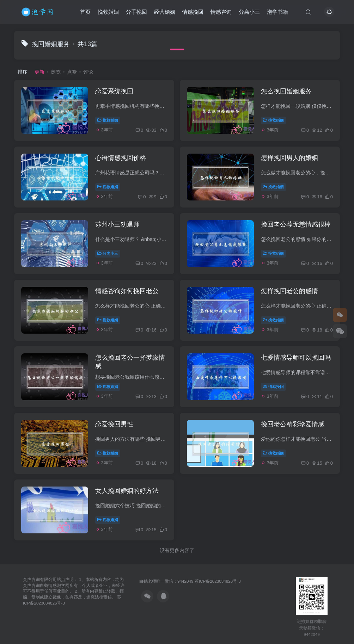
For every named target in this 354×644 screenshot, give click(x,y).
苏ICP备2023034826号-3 (218, 581)
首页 (85, 12)
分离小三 (249, 12)
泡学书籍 (277, 12)
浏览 (56, 72)
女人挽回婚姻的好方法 (127, 491)
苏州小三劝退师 (117, 224)
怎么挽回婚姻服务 (286, 91)
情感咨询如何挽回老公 (127, 291)
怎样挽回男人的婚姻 (289, 158)
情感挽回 (193, 12)
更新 (39, 72)
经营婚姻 (165, 12)
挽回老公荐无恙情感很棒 (296, 224)
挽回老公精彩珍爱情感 (293, 424)
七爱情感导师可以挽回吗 (296, 358)
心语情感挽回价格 (121, 158)
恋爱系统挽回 (114, 91)
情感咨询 (221, 12)
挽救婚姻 (108, 12)
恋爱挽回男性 (114, 424)
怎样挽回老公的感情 (289, 291)
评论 (88, 72)
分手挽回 (136, 12)
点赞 (72, 72)
